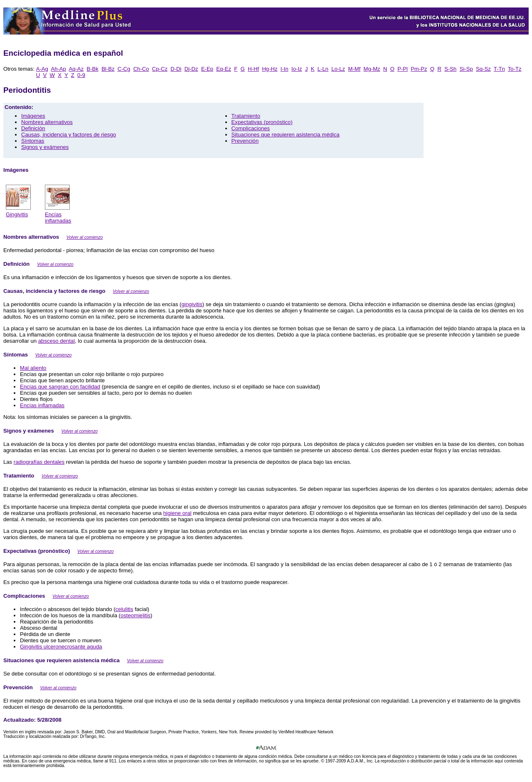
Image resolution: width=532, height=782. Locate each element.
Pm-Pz (419, 69)
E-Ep (207, 69)
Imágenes (33, 116)
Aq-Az (76, 69)
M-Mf (354, 69)
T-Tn (499, 69)
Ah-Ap (58, 69)
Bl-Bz (108, 69)
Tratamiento (246, 116)
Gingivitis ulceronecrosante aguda (61, 647)
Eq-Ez (224, 69)
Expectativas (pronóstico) (262, 122)
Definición (33, 128)
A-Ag (42, 69)
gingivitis (192, 304)
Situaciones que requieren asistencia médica (286, 135)
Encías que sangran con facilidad (60, 387)
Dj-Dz (191, 69)
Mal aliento (33, 368)
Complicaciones (251, 128)
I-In (284, 69)
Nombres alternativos (47, 122)
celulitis (124, 609)
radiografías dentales (39, 462)
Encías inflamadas (42, 405)
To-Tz (515, 69)
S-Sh (450, 69)
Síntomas (33, 141)
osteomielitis (135, 615)
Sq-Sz (483, 69)
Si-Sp (466, 69)
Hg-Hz (270, 69)
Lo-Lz (338, 69)
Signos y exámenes (45, 147)
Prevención (245, 141)
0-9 (81, 75)
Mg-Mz (372, 69)
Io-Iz (297, 69)
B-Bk (92, 69)
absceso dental (57, 341)
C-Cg (124, 69)
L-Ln (323, 69)
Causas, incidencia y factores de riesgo (69, 135)
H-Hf (253, 69)
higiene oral (177, 513)
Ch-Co (141, 69)
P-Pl (403, 69)
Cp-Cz (160, 69)
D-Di (176, 69)
